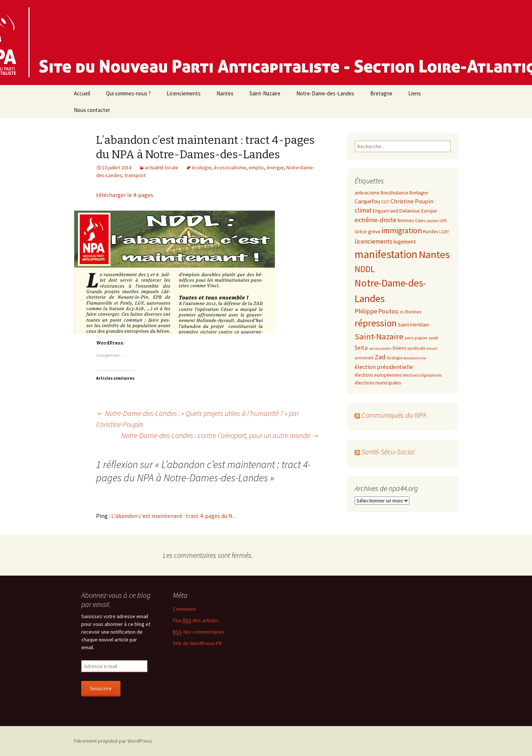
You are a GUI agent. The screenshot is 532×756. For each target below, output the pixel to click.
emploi (256, 167)
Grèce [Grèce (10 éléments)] (361, 232)
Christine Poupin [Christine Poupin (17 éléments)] (412, 201)
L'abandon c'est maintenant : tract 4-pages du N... (173, 516)
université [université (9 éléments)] (364, 357)
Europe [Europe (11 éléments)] (429, 211)
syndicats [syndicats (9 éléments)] (416, 348)
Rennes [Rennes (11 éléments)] (413, 312)
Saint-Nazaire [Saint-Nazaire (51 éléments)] (379, 336)
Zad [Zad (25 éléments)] (380, 357)
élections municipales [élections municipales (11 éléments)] (378, 383)
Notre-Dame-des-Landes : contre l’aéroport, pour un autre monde (220, 435)
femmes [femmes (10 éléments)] (406, 221)
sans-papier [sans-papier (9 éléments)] (416, 338)
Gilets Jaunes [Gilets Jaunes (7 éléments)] (427, 221)
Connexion (184, 609)
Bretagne (381, 93)
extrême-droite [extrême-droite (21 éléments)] (376, 220)
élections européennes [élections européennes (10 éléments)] (378, 375)
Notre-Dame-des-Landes (325, 93)
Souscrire (101, 688)
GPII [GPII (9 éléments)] (443, 220)
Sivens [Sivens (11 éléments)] (399, 348)
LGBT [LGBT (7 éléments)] (444, 232)
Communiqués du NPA (394, 415)
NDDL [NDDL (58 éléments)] (365, 269)
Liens (415, 93)
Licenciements (184, 93)
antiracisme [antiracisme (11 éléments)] (367, 193)
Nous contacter (92, 110)
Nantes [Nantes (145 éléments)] (434, 254)
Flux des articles (196, 621)
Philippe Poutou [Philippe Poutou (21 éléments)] (377, 311)
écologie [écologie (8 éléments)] (395, 358)
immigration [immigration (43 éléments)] (402, 230)
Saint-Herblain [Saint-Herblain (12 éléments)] (413, 325)
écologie (202, 167)
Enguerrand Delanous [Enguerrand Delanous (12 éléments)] (396, 211)
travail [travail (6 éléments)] (432, 348)
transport (135, 175)
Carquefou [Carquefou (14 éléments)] (367, 201)
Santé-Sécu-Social (388, 452)
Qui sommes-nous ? (128, 93)
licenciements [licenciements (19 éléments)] (374, 241)
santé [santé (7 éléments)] (433, 338)
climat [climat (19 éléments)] (363, 210)
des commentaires (199, 632)
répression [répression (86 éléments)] (376, 323)
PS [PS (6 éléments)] (402, 312)
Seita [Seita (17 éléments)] (361, 348)
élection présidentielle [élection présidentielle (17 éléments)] (384, 367)
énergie (275, 167)
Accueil (82, 93)
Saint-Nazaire (265, 93)
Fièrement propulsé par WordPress (113, 741)
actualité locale (162, 167)
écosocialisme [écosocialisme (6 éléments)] (415, 358)
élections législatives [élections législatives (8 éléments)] (422, 375)
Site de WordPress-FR (197, 643)
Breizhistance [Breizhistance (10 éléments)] (394, 193)
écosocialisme (230, 167)
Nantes (225, 93)
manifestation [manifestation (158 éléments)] (386, 254)
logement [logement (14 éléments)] (405, 242)
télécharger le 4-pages (125, 195)
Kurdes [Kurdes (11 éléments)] (431, 231)
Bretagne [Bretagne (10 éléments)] (419, 193)
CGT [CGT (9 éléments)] (385, 201)
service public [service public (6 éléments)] (380, 348)
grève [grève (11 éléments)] (374, 231)
